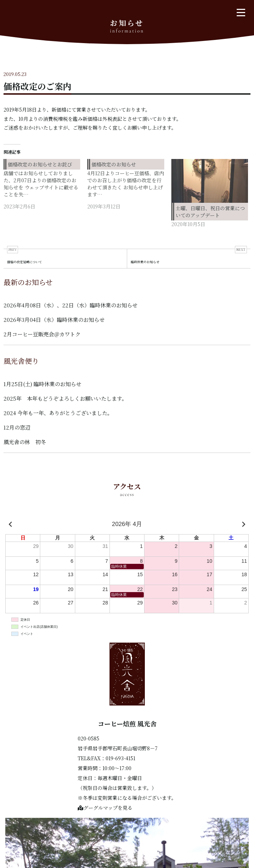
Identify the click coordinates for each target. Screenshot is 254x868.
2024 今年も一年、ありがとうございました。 (58, 413)
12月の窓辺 (17, 427)
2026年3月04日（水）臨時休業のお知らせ (54, 320)
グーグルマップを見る (105, 808)
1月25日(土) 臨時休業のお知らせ (42, 384)
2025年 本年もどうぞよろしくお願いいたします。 (65, 398)
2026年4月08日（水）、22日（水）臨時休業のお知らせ (70, 305)
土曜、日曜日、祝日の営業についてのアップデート (210, 212)
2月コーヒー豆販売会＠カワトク (42, 334)
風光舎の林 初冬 (25, 442)
